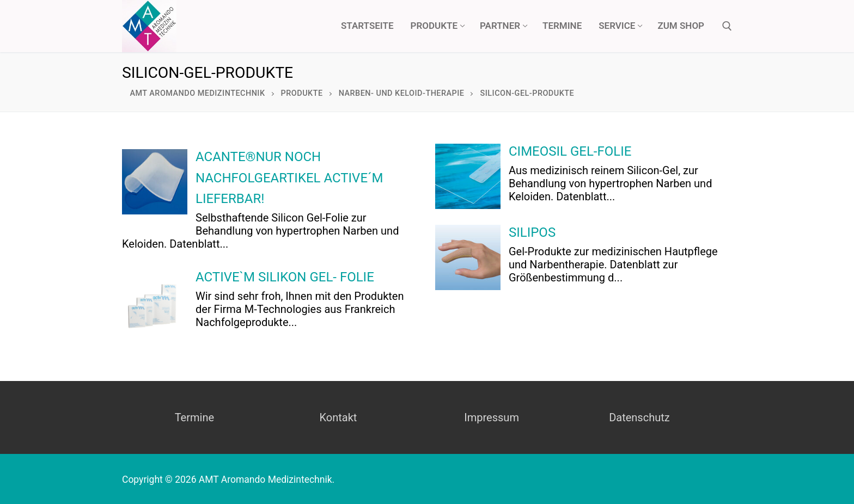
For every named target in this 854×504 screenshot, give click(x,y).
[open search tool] (727, 26)
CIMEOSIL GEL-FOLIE (570, 151)
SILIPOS (532, 232)
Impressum (492, 417)
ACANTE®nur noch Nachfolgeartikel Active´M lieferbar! (289, 178)
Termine (194, 417)
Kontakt (338, 417)
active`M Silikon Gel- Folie (285, 277)
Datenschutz (639, 417)
